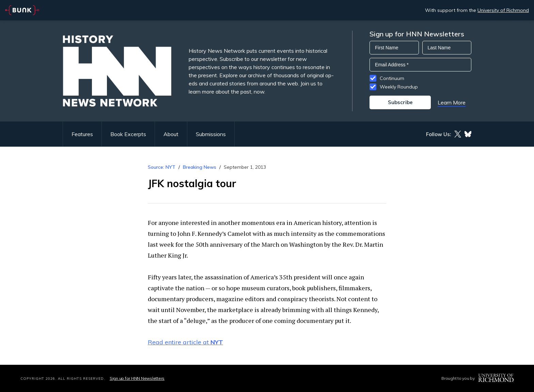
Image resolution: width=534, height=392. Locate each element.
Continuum (392, 78)
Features (82, 134)
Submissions (211, 134)
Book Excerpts (128, 134)
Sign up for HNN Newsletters (137, 378)
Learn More (452, 102)
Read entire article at (185, 342)
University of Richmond (503, 10)
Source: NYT (162, 167)
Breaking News (200, 167)
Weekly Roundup (399, 87)
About (171, 134)
